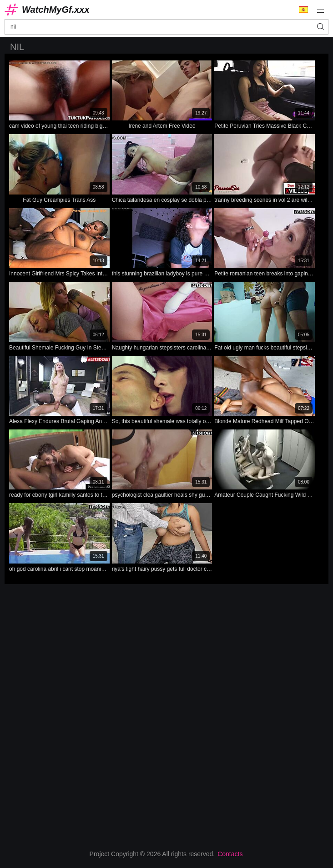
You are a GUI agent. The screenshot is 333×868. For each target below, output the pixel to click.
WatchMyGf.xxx (56, 10)
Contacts (230, 854)
